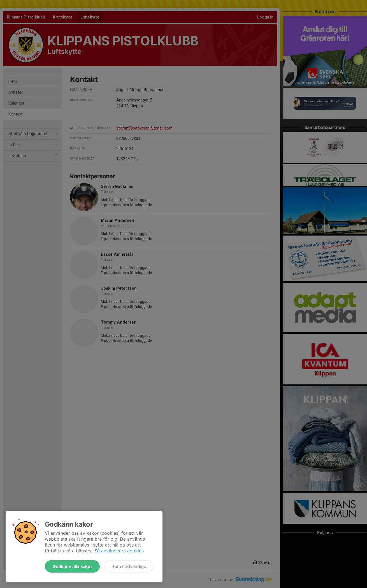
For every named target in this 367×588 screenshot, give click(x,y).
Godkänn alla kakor (72, 566)
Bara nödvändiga (129, 566)
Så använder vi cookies (119, 551)
